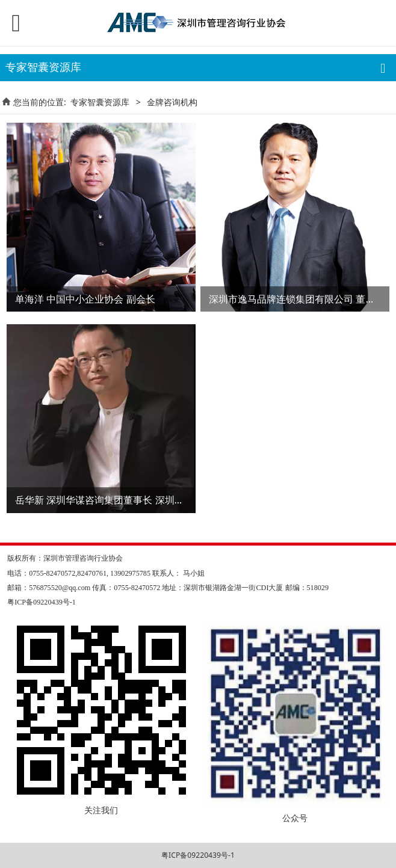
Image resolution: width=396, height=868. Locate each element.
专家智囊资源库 (100, 102)
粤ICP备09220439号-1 (198, 855)
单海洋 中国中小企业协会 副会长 (85, 299)
